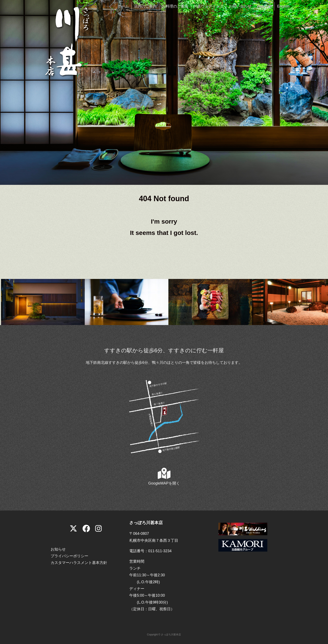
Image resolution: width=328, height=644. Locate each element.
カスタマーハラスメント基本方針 (79, 563)
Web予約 (264, 6)
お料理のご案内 (175, 6)
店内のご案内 (145, 6)
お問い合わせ (240, 6)
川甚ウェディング (209, 6)
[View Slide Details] (43, 302)
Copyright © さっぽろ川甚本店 (164, 635)
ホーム (123, 6)
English (283, 6)
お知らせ (58, 549)
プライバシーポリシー (69, 556)
